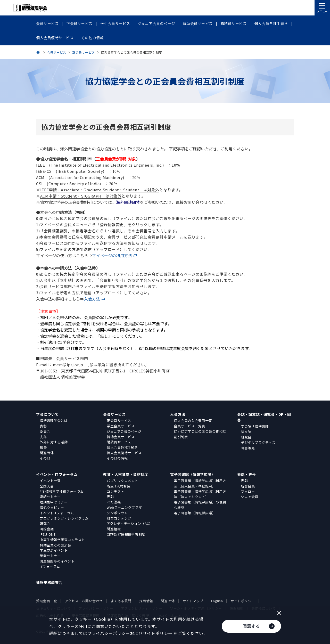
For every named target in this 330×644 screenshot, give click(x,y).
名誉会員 (248, 486)
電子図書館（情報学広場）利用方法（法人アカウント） (200, 494)
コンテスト (115, 491)
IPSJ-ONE (48, 534)
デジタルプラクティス (258, 442)
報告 (43, 447)
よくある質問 (121, 601)
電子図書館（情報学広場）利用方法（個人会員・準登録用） (200, 483)
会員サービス (114, 414)
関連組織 (114, 529)
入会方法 (92, 299)
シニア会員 (250, 497)
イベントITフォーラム (57, 513)
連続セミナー (50, 497)
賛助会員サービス (121, 437)
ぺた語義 (114, 502)
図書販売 (248, 448)
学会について (47, 414)
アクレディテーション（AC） (130, 523)
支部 (43, 437)
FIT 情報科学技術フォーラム (62, 491)
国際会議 (47, 529)
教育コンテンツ (119, 518)
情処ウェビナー (52, 507)
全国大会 (47, 486)
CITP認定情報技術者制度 (126, 534)
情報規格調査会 (49, 582)
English (217, 601)
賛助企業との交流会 (55, 545)
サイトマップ (193, 601)
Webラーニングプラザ (124, 507)
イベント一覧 (50, 481)
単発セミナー (50, 556)
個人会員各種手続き (122, 447)
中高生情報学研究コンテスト (62, 540)
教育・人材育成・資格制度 (126, 474)
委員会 (45, 431)
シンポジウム (117, 513)
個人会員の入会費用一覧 (193, 421)
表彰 (43, 426)
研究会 (246, 437)
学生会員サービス (121, 426)
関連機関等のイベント (57, 561)
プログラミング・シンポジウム (64, 518)
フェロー (248, 491)
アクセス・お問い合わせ (84, 601)
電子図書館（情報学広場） (193, 474)
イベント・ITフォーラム (57, 474)
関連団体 (47, 453)
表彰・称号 (247, 474)
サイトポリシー (243, 601)
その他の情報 (117, 458)
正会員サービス (119, 421)
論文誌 (246, 432)
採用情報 (146, 601)
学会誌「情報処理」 (257, 426)
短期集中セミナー (54, 502)
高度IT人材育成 (119, 486)
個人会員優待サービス (124, 453)
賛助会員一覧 (47, 601)
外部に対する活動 (54, 442)
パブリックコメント (122, 481)
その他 (45, 458)
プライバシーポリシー (109, 633)
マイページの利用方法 (112, 255)
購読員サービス (119, 442)
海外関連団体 (128, 202)
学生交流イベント (54, 550)
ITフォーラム (50, 566)
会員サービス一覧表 (189, 426)
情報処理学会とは (54, 421)
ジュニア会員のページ (124, 431)
